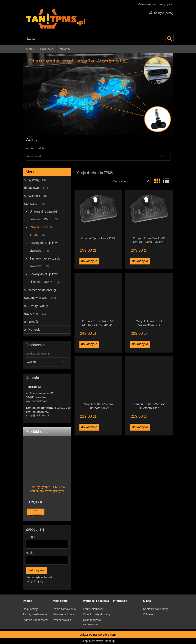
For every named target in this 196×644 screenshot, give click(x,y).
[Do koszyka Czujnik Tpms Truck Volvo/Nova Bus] (140, 344)
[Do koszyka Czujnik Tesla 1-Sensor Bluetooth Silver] (89, 427)
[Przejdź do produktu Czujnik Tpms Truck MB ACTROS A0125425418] (98, 296)
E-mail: (30, 537)
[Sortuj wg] (131, 181)
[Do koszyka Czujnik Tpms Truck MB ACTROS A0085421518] (140, 261)
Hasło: (30, 553)
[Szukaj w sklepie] (94, 39)
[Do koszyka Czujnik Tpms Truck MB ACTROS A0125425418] (89, 344)
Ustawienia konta (64, 614)
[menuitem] (30, 49)
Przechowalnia (62, 620)
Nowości (34, 322)
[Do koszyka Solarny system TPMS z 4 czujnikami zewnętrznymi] (36, 512)
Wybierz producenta (38, 354)
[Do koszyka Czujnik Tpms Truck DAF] (89, 261)
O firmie (148, 614)
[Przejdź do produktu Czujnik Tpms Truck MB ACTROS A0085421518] (149, 213)
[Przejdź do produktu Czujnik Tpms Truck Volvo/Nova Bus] (149, 296)
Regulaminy (30, 609)
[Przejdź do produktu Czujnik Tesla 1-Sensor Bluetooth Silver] (98, 379)
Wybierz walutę (35, 148)
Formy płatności (93, 609)
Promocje (34, 330)
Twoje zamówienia (64, 609)
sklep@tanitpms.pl (38, 415)
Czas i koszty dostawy (97, 614)
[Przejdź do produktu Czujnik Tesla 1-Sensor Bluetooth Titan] (149, 379)
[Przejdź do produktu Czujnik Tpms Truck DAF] (98, 213)
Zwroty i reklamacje (35, 614)
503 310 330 (63, 408)
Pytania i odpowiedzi (36, 620)
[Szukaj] (169, 39)
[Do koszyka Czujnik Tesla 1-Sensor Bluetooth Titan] (140, 427)
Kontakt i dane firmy (156, 609)
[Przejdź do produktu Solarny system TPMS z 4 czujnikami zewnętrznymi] (47, 470)
